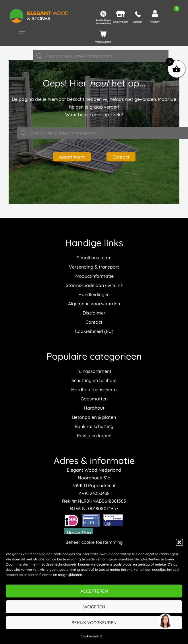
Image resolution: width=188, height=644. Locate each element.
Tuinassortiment (94, 371)
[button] (179, 542)
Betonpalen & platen (94, 417)
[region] (165, 621)
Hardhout (94, 408)
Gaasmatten (94, 399)
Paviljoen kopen (94, 435)
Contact (121, 157)
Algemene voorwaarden (94, 304)
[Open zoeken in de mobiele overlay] (101, 56)
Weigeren (94, 607)
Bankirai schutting (94, 426)
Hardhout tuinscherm (94, 390)
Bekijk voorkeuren (94, 623)
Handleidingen (94, 294)
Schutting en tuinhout (94, 380)
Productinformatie (94, 276)
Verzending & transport (94, 267)
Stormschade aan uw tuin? (94, 285)
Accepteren (94, 591)
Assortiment (72, 157)
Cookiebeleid (91, 636)
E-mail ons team (94, 258)
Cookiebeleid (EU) (94, 331)
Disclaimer (94, 313)
